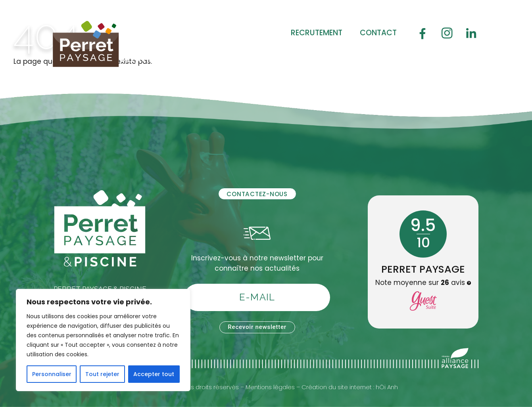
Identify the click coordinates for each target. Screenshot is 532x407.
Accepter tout (154, 374)
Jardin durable (343, 59)
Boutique (411, 59)
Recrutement (317, 33)
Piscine (191, 59)
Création (140, 59)
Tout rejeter (102, 374)
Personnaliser (52, 374)
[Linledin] (472, 33)
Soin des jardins (258, 59)
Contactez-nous (257, 194)
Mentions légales (270, 387)
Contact (378, 33)
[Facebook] (423, 33)
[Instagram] (447, 33)
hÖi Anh (387, 387)
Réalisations (148, 76)
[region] (103, 340)
